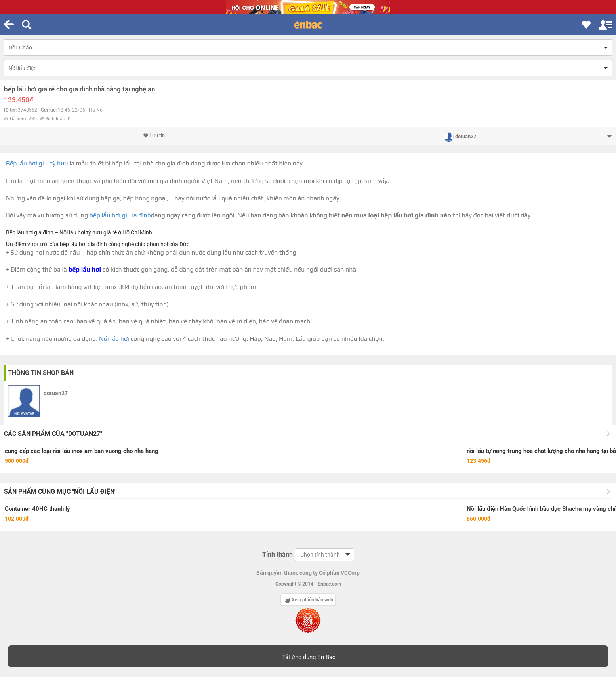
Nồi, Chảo (20, 48)
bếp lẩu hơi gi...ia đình (120, 215)
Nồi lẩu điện (23, 68)
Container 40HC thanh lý (37, 509)
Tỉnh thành (277, 554)
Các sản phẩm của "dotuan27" (53, 434)
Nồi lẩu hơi (114, 339)
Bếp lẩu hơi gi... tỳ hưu (37, 163)
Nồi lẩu (68, 232)
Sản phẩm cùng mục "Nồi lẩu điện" (60, 492)
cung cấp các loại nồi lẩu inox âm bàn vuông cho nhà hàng (82, 451)
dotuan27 (56, 393)
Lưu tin (154, 135)
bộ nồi (35, 287)
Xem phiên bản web (309, 600)
